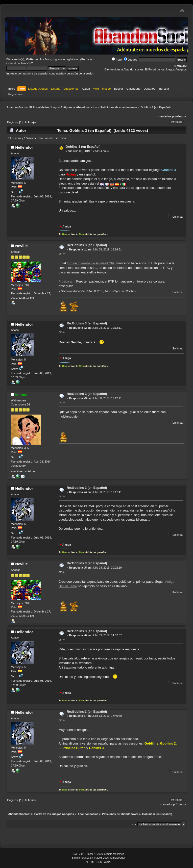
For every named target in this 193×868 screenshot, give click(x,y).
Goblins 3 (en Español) (83, 147)
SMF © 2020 (96, 854)
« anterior (164, 116)
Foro (117, 60)
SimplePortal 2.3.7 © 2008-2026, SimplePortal (99, 858)
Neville (21, 246)
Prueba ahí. (67, 281)
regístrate (72, 59)
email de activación (19, 63)
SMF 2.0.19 (79, 854)
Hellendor (24, 147)
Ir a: (135, 824)
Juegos (130, 60)
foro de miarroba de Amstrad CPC (91, 263)
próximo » (179, 116)
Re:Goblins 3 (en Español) (87, 245)
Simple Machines (114, 854)
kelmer (21, 394)
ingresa (58, 59)
